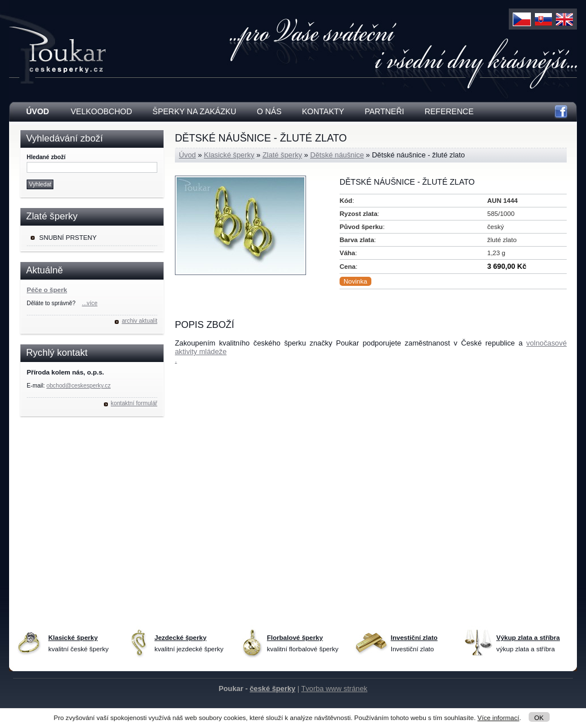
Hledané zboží (46, 157)
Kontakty (323, 111)
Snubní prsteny (68, 238)
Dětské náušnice (337, 155)
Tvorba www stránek (334, 689)
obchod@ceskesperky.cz (79, 386)
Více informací (499, 718)
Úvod (187, 155)
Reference (449, 111)
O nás (269, 111)
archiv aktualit (139, 321)
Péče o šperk (47, 290)
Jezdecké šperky (181, 638)
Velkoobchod (101, 111)
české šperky (273, 689)
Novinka (355, 281)
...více (89, 303)
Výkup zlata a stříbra (528, 638)
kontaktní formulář (134, 403)
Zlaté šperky (282, 155)
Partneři (384, 111)
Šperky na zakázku (195, 111)
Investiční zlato (414, 638)
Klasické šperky (229, 155)
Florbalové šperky (295, 638)
